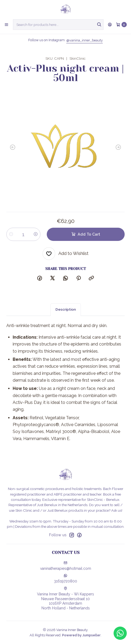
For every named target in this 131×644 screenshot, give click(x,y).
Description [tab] (66, 314)
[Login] (110, 25)
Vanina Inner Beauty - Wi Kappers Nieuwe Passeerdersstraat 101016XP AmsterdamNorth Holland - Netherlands (65, 598)
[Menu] (6, 25)
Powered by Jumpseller (81, 635)
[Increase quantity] (36, 234)
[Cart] (121, 25)
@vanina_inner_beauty (85, 40)
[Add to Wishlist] (65, 254)
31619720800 (65, 578)
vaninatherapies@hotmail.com (66, 566)
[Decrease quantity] (11, 234)
